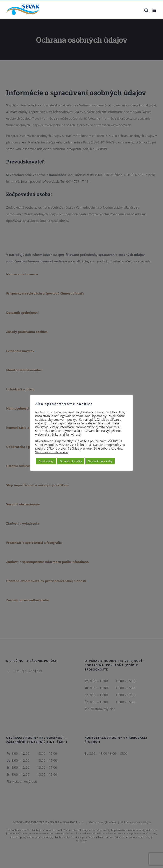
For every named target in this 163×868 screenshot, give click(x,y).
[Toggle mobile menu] (155, 10)
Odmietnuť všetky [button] (71, 461)
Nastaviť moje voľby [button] (100, 461)
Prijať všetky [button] (46, 461)
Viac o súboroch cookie (52, 452)
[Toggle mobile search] (146, 10)
